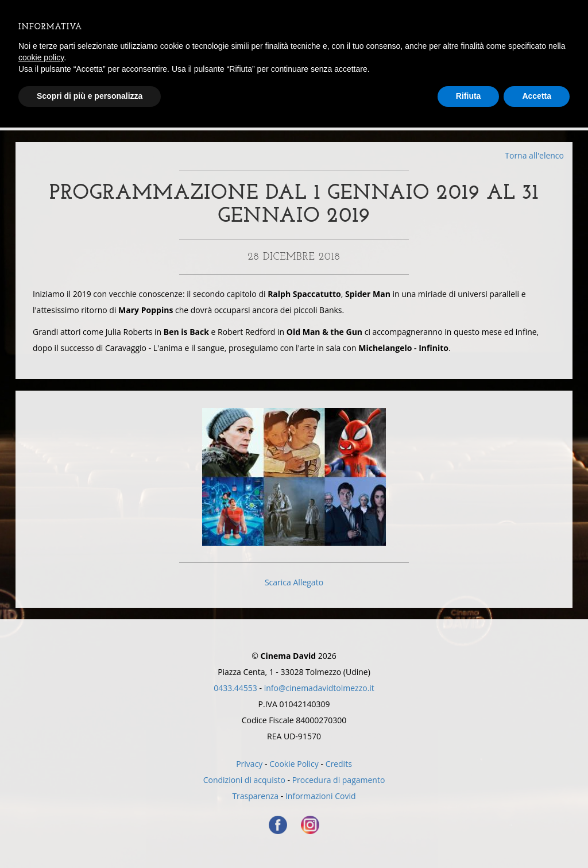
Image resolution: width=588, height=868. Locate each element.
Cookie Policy (294, 764)
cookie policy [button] (41, 57)
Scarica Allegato (294, 582)
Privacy (249, 764)
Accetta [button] (537, 96)
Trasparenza (255, 796)
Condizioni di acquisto (244, 780)
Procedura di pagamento (339, 780)
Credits (339, 764)
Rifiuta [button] (469, 96)
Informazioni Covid (321, 796)
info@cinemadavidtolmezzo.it (319, 688)
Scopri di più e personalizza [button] (90, 96)
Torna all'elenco (534, 155)
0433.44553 (235, 688)
